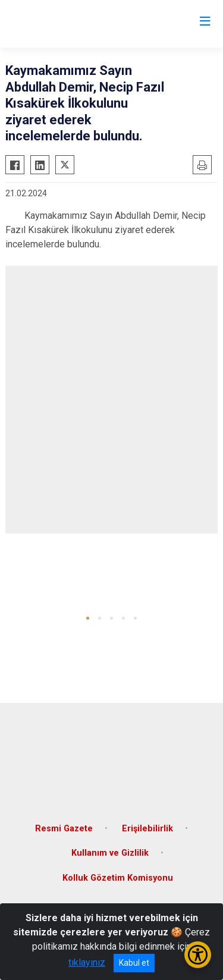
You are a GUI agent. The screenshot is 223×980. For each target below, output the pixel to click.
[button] (88, 618)
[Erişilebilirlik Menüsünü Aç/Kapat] (198, 955)
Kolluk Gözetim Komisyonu (118, 878)
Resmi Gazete (64, 829)
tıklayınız (87, 962)
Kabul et (134, 963)
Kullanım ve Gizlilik (110, 853)
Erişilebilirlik (147, 829)
